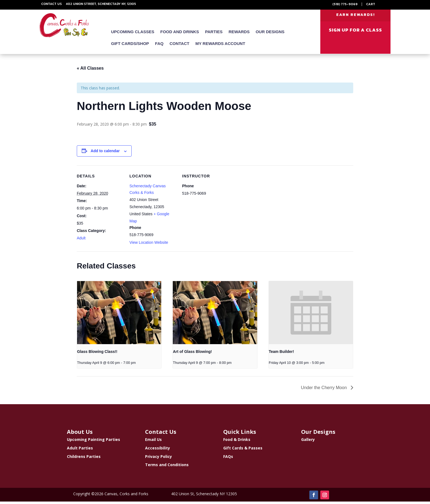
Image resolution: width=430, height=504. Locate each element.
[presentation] (119, 315)
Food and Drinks (180, 34)
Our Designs (270, 34)
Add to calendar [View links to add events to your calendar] (105, 153)
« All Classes (90, 71)
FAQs (228, 459)
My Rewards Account (220, 46)
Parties (214, 34)
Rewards (239, 34)
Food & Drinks (237, 442)
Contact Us (51, 4)
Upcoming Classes (133, 34)
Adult (81, 240)
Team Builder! (281, 354)
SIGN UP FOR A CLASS (355, 33)
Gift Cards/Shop (130, 46)
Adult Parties (80, 450)
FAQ (159, 46)
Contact (179, 46)
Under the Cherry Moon (324, 390)
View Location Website (149, 245)
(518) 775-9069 (345, 4)
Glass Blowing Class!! (97, 354)
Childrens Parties (84, 459)
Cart (371, 4)
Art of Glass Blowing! (192, 354)
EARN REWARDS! (356, 16)
